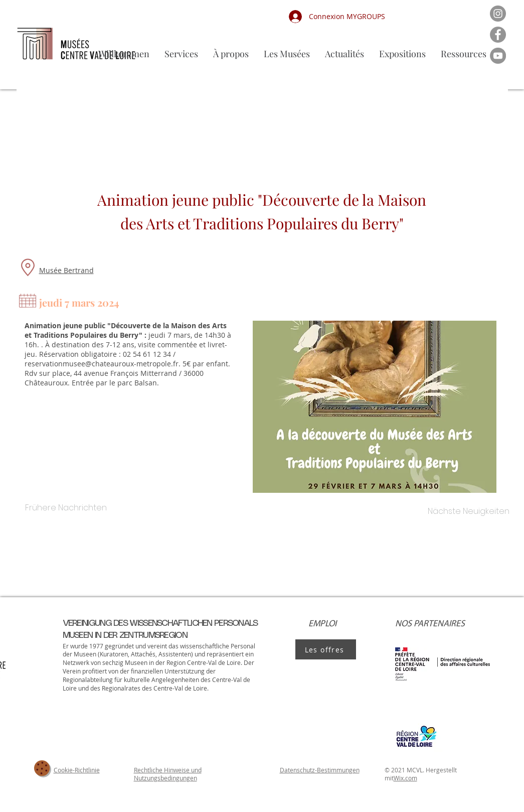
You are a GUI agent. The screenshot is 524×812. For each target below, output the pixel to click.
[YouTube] (498, 56)
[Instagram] (498, 14)
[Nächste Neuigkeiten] (469, 511)
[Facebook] (498, 35)
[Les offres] (326, 649)
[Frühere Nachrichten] (67, 508)
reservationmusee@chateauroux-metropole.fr (102, 364)
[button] (287, 54)
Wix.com (405, 778)
